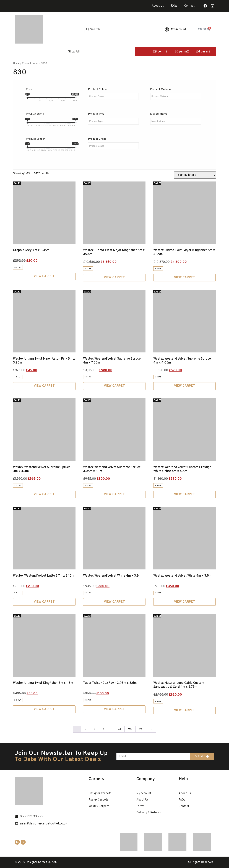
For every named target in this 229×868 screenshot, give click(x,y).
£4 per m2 (203, 52)
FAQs (174, 6)
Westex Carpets (99, 806)
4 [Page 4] (104, 729)
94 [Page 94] (130, 729)
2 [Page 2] (86, 729)
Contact (189, 6)
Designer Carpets (100, 793)
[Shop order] (195, 175)
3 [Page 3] (94, 729)
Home (16, 64)
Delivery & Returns (149, 813)
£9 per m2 (160, 52)
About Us (158, 6)
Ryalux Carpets (98, 800)
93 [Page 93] (119, 729)
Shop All (74, 52)
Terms (140, 806)
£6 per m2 (182, 52)
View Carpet (44, 276)
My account (144, 793)
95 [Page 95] (141, 729)
